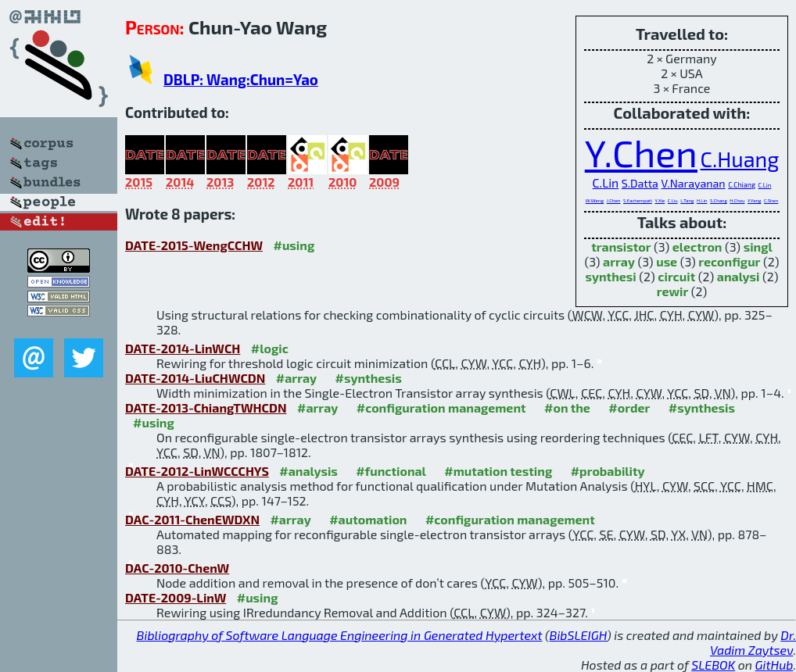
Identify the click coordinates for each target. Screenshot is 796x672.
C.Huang (740, 159)
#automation (368, 519)
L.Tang (687, 200)
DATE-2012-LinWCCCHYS (197, 471)
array (619, 261)
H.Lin (702, 200)
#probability (608, 471)
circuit (676, 276)
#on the (567, 407)
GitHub (774, 665)
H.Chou (737, 200)
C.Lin (606, 182)
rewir (673, 291)
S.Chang (719, 200)
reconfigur (729, 261)
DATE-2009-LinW (176, 597)
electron (697, 247)
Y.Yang (754, 200)
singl (758, 247)
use (667, 261)
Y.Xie (660, 200)
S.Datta (640, 183)
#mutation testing (498, 471)
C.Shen (771, 200)
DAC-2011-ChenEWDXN (192, 519)
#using (294, 245)
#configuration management (441, 407)
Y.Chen (641, 152)
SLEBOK (713, 665)
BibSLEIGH (578, 635)
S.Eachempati (638, 200)
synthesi (610, 276)
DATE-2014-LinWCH (183, 348)
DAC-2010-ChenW (177, 568)
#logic (270, 348)
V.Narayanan (693, 183)
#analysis (308, 471)
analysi (739, 276)
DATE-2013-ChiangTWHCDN (206, 407)
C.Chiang (742, 185)
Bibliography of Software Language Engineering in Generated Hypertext (340, 635)
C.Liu (673, 200)
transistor (621, 247)
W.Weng (595, 200)
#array (296, 378)
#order (629, 407)
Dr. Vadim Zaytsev (753, 642)
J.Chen (614, 200)
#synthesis (369, 378)
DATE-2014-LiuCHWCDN (195, 378)
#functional (391, 471)
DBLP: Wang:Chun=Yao (241, 79)
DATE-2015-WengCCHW (194, 245)
